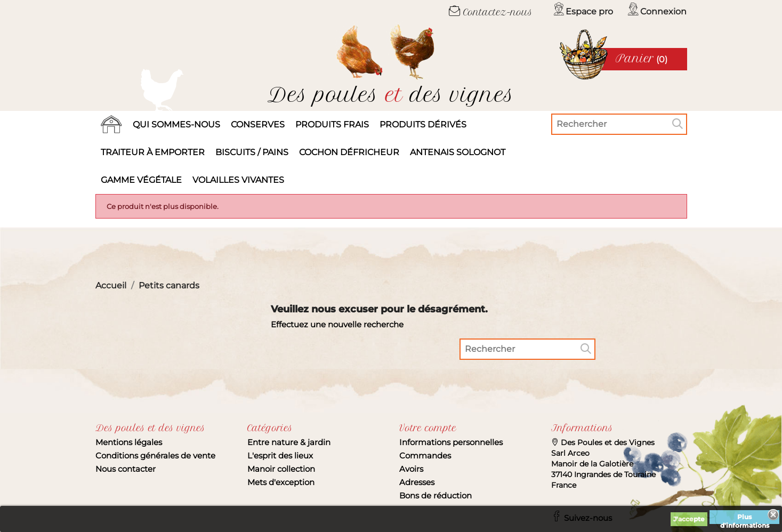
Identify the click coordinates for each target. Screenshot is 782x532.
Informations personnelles (451, 442)
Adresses (417, 482)
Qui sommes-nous (176, 124)
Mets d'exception (281, 482)
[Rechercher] (619, 124)
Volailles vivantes (238, 180)
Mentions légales (129, 442)
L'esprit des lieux (280, 456)
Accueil (111, 125)
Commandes (425, 456)
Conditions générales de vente (155, 456)
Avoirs (411, 469)
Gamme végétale (141, 180)
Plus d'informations (745, 518)
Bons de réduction (436, 495)
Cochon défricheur (349, 152)
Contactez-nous (491, 12)
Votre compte (428, 428)
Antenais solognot (458, 152)
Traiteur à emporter (153, 152)
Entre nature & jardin (289, 442)
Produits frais (332, 124)
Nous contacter (126, 469)
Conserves (258, 124)
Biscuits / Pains (252, 152)
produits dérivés (423, 124)
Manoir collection (281, 469)
